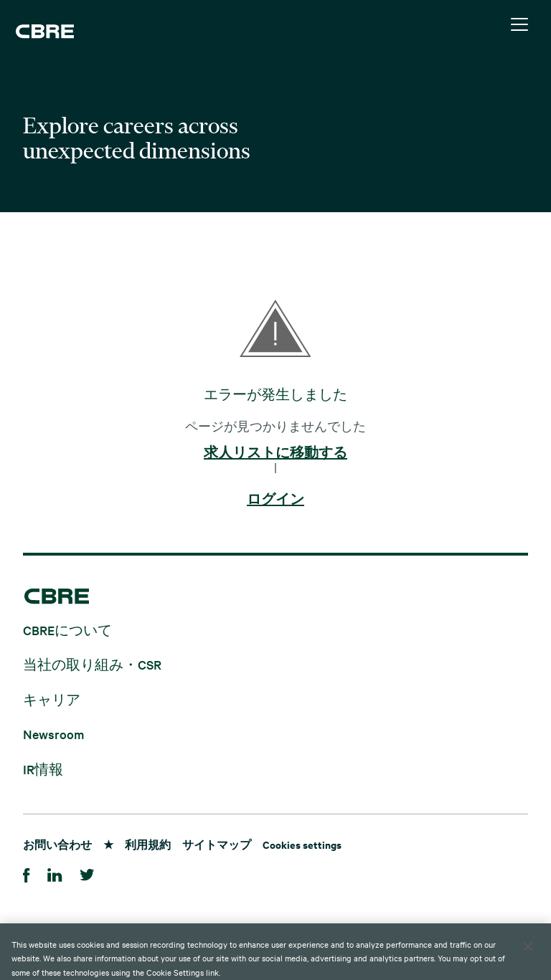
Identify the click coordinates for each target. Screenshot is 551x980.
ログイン (275, 500)
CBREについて (67, 629)
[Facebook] (27, 873)
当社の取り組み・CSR (92, 664)
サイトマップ (217, 844)
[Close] (528, 960)
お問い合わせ (57, 844)
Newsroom (53, 734)
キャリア (52, 699)
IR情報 (43, 768)
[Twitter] (87, 873)
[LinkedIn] (55, 873)
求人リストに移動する (275, 453)
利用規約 (148, 844)
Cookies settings (302, 844)
